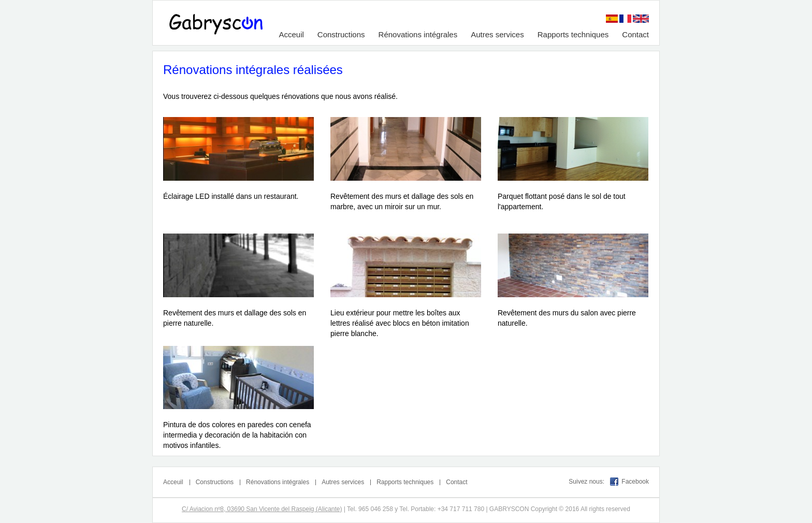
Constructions (341, 34)
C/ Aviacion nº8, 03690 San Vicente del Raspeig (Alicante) (262, 509)
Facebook (635, 482)
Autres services (497, 34)
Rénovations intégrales (418, 34)
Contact (635, 34)
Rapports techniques (573, 34)
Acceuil (291, 34)
